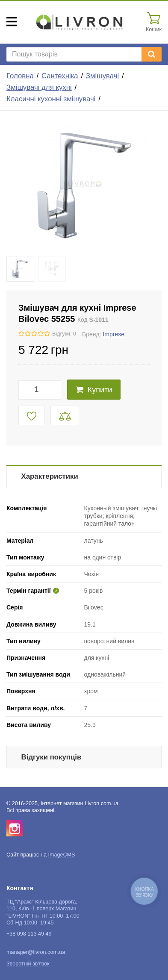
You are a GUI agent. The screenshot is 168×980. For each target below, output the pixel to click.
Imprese (113, 334)
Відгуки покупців (52, 757)
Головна (20, 76)
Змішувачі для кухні (39, 87)
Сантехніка (60, 76)
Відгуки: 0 (64, 334)
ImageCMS (61, 855)
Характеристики (50, 476)
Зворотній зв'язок (28, 964)
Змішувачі (102, 76)
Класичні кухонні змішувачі (51, 99)
